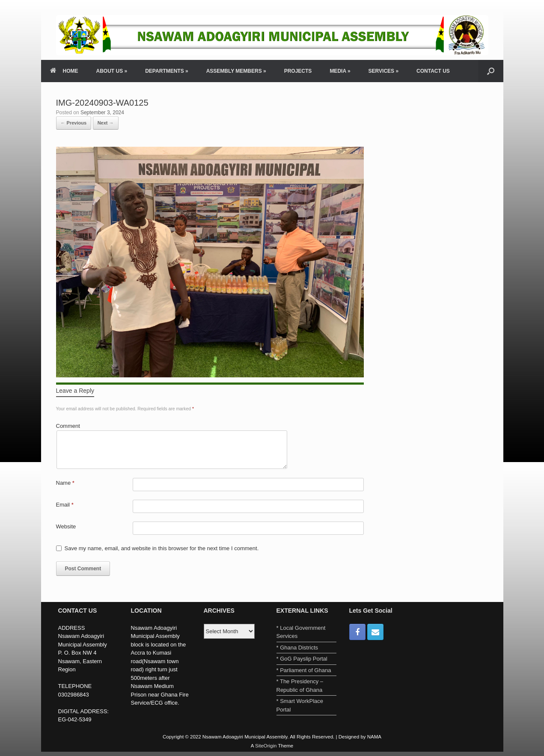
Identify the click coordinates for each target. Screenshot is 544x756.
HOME (64, 71)
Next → (106, 123)
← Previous (74, 123)
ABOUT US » (112, 71)
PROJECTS (298, 71)
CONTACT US (433, 71)
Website (66, 526)
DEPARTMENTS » (166, 71)
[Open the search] (491, 71)
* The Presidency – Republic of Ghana (300, 686)
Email (65, 505)
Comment (68, 426)
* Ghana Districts (297, 648)
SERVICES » (383, 71)
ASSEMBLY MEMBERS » (236, 71)
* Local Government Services (301, 632)
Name (65, 483)
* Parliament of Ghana (304, 670)
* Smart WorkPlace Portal (300, 705)
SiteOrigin (266, 746)
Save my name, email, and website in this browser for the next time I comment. (162, 548)
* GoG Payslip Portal (302, 659)
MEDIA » (340, 71)
